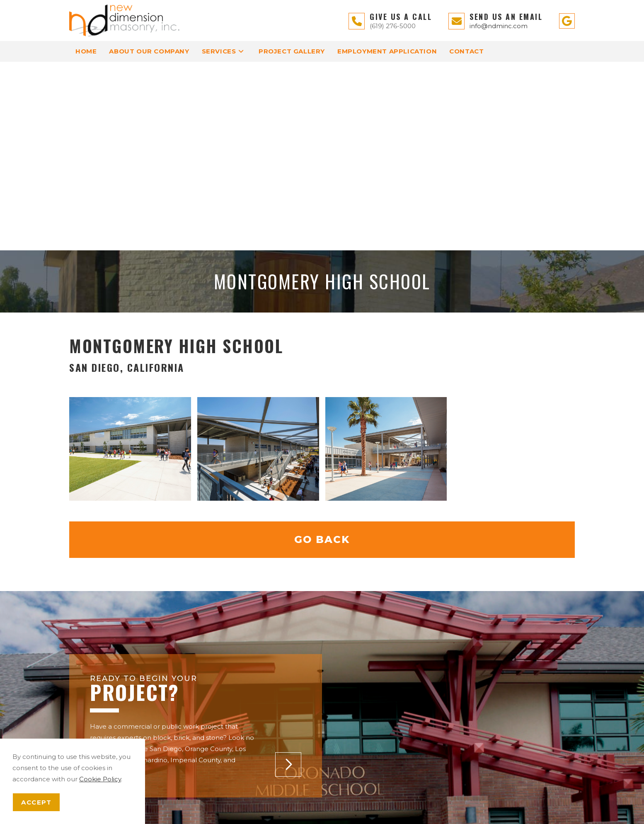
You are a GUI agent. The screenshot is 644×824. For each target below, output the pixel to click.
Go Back (322, 351)
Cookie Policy (100, 779)
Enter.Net (445, 814)
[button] (288, 576)
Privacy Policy (351, 807)
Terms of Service (399, 807)
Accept (36, 802)
